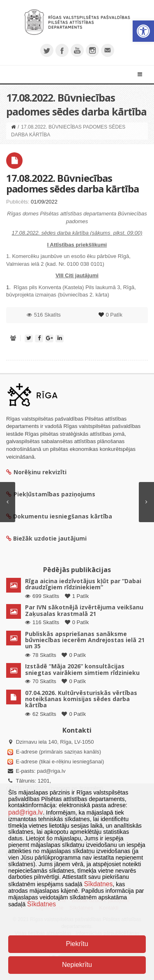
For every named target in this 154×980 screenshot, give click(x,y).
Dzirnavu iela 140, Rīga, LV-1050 (55, 742)
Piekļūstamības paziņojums (51, 494)
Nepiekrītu (77, 965)
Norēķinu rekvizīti (36, 472)
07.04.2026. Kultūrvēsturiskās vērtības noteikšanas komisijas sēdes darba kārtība (81, 699)
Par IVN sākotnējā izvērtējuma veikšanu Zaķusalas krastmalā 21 (84, 610)
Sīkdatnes (98, 884)
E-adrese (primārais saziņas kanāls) (59, 752)
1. (9, 287)
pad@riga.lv (51, 771)
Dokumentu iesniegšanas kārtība (63, 516)
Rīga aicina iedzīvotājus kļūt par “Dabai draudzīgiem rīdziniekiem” (83, 584)
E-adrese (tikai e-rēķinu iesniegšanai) (59, 762)
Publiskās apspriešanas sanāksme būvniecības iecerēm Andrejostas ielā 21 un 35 (85, 640)
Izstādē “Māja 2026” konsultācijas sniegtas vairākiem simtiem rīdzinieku (82, 669)
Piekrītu (77, 944)
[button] (143, 31)
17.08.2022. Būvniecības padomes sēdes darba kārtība (72, 183)
